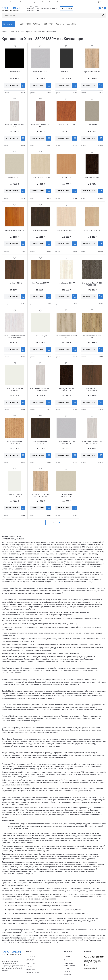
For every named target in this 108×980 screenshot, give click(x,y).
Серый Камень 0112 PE (40, 72)
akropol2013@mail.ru (49, 9)
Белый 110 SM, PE (40, 336)
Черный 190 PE (15, 72)
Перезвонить (67, 8)
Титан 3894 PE (92, 124)
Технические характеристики (30, 2)
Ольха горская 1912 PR (66, 124)
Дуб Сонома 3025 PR (92, 72)
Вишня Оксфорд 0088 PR (15, 230)
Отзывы (52, 2)
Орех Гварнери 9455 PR (40, 283)
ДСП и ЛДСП (26, 24)
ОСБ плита (60, 24)
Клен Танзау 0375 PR (92, 230)
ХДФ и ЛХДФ (49, 24)
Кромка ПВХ (71, 24)
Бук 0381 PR (66, 177)
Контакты (60, 2)
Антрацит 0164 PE (66, 72)
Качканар (103, 2)
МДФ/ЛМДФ (37, 24)
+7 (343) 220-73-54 (31, 9)
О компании (14, 2)
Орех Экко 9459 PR (15, 283)
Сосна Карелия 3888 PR (66, 283)
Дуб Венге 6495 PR (40, 230)
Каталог (10, 24)
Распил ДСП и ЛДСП (33, 973)
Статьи (44, 2)
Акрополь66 (13, 953)
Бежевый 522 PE (15, 177)
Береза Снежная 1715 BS (40, 177)
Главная (4, 2)
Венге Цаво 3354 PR (92, 177)
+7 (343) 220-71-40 (31, 11)
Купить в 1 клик (12, 85)
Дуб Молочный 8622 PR (66, 230)
